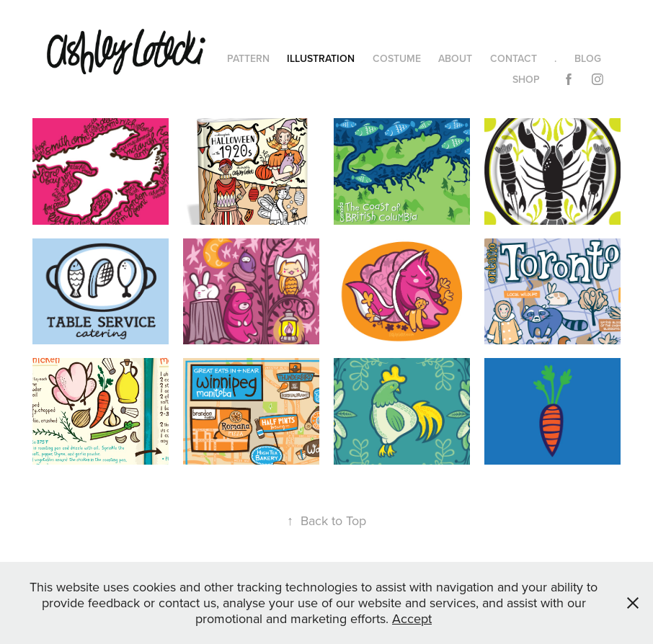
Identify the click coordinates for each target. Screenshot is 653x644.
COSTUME (397, 58)
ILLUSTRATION (321, 58)
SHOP (526, 79)
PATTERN (248, 58)
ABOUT (455, 58)
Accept (412, 618)
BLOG (588, 58)
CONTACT (514, 58)
